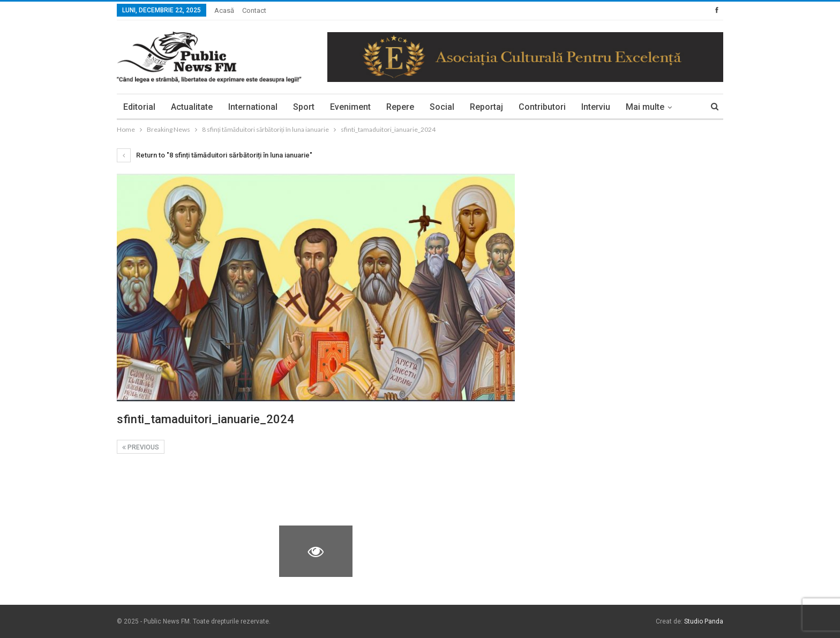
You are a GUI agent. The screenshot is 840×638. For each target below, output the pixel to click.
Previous (141, 447)
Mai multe (645, 107)
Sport (304, 107)
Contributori (542, 107)
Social (442, 107)
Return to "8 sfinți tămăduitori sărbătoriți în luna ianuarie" (215, 155)
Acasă (224, 10)
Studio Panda (704, 621)
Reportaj (486, 107)
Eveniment (350, 107)
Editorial (139, 107)
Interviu (596, 107)
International (253, 107)
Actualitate (192, 107)
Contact (254, 10)
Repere (400, 107)
